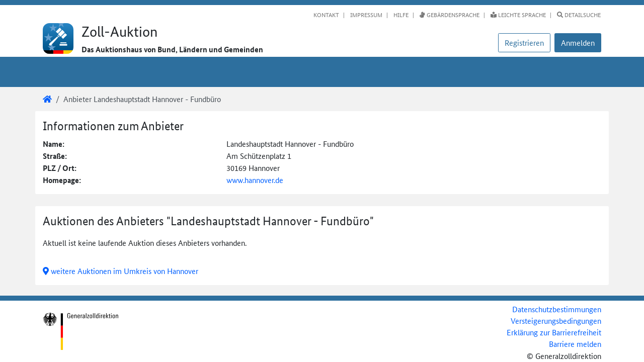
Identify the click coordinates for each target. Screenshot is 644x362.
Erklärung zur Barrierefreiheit (554, 332)
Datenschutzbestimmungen (557, 309)
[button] (578, 43)
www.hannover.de (255, 180)
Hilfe (400, 15)
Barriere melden (575, 344)
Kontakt (326, 15)
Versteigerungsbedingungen (556, 321)
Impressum (366, 15)
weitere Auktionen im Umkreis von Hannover (120, 271)
